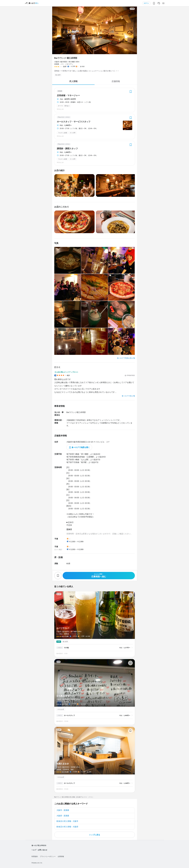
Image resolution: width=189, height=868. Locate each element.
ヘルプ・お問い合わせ (39, 850)
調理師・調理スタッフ (67, 149)
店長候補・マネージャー (68, 96)
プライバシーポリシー (48, 856)
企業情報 (61, 856)
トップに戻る (95, 835)
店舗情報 (116, 81)
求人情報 (73, 81)
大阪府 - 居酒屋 (63, 816)
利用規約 (35, 856)
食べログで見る (127, 396)
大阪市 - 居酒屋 (63, 810)
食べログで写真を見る (125, 358)
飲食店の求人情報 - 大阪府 (67, 827)
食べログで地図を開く (81, 447)
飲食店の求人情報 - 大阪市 (67, 821)
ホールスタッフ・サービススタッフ (74, 122)
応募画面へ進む (99, 576)
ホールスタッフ (69, 715)
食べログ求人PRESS (39, 845)
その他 (66, 648)
